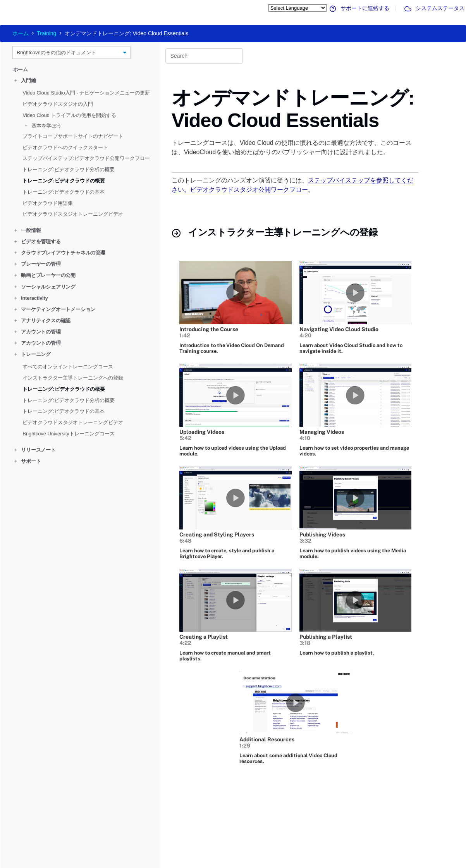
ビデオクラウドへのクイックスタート (65, 147)
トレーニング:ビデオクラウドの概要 (64, 181)
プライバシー (272, 862)
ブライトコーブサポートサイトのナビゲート (73, 136)
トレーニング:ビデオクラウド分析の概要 (69, 169)
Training (46, 33)
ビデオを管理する (38, 241)
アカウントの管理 (38, 332)
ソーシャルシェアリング (45, 286)
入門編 (25, 80)
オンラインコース (245, 826)
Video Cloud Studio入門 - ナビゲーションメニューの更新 (86, 93)
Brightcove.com (313, 826)
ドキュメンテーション (155, 844)
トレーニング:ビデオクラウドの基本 (64, 192)
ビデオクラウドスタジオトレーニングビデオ (73, 214)
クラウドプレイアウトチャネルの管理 (60, 253)
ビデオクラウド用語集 (48, 203)
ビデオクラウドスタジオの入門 (58, 104)
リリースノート (35, 450)
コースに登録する (245, 832)
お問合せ (308, 832)
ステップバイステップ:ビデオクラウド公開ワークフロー (86, 158)
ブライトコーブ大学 (247, 838)
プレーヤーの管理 (38, 264)
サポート (28, 461)
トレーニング (33, 354)
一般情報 (28, 230)
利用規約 (301, 862)
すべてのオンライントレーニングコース (68, 367)
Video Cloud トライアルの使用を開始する (69, 115)
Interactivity (31, 298)
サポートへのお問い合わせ (160, 838)
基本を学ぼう (43, 125)
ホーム (21, 33)
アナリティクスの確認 (42, 321)
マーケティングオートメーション (55, 309)
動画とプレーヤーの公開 (45, 275)
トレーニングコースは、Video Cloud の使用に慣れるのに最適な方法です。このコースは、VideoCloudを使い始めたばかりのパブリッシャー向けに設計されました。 (291, 147)
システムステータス (434, 8)
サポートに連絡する (359, 8)
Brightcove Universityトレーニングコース (68, 434)
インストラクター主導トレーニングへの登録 (73, 378)
